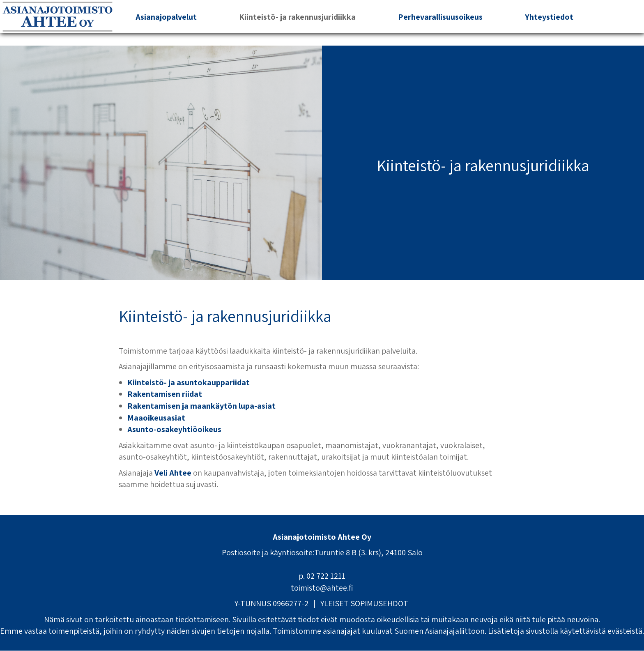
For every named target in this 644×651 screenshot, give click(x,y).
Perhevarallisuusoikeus (440, 17)
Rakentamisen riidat (165, 394)
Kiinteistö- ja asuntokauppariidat (189, 382)
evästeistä (625, 631)
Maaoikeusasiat (156, 418)
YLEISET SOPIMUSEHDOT (364, 603)
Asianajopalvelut (166, 17)
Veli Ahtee (173, 473)
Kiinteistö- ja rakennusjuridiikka (297, 17)
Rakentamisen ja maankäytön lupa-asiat (201, 406)
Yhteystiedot (549, 17)
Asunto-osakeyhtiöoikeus (174, 429)
